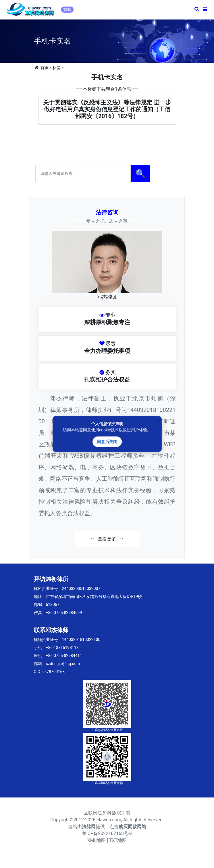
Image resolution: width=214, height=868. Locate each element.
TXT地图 (118, 840)
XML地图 (97, 840)
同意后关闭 (107, 442)
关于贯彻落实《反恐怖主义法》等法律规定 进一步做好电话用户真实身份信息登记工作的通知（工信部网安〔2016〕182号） (107, 109)
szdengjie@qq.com (63, 664)
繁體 (67, 9)
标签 (57, 68)
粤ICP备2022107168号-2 (107, 833)
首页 (45, 68)
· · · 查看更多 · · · (107, 539)
